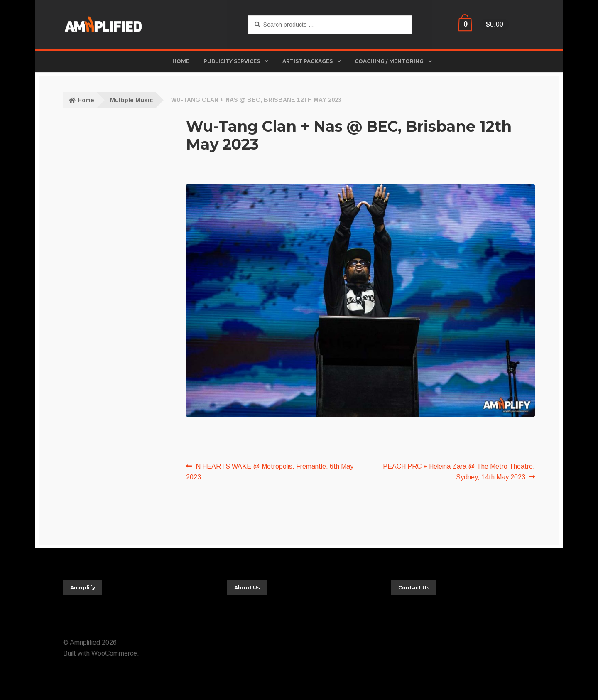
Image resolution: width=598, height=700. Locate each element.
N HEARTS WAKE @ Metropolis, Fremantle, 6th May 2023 (270, 471)
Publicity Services (232, 61)
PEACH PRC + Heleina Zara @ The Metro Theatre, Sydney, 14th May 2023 (459, 471)
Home (86, 100)
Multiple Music (131, 100)
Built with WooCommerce (100, 653)
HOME (181, 61)
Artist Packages (308, 61)
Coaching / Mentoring (389, 61)
